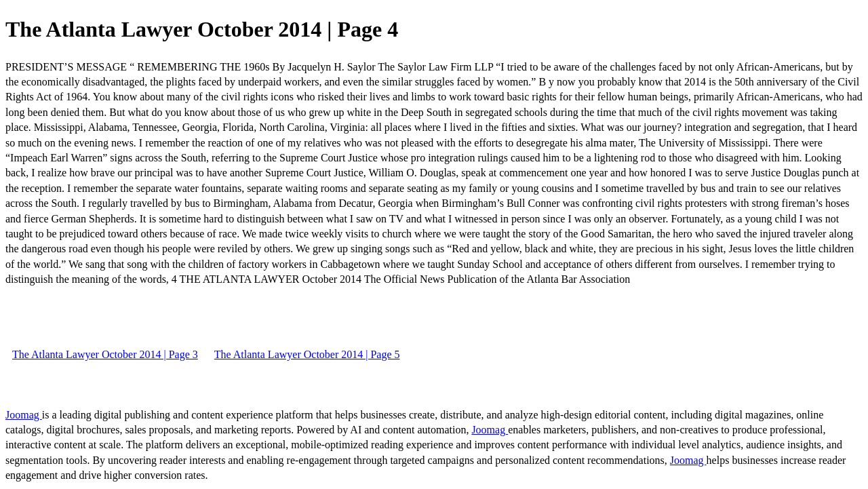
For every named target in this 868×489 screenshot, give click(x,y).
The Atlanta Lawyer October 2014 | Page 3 (105, 354)
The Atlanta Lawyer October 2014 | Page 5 (307, 354)
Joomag (24, 415)
